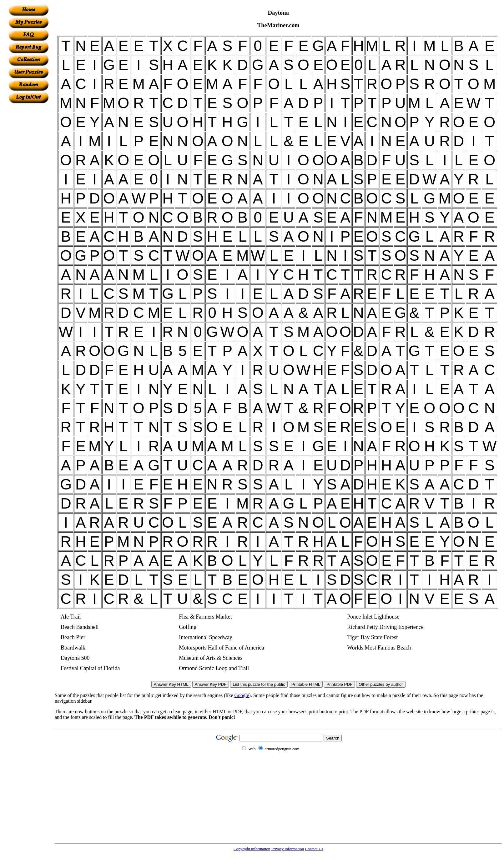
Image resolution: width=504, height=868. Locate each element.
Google (242, 695)
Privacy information (288, 849)
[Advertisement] (28, 197)
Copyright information (252, 849)
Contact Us (314, 849)
